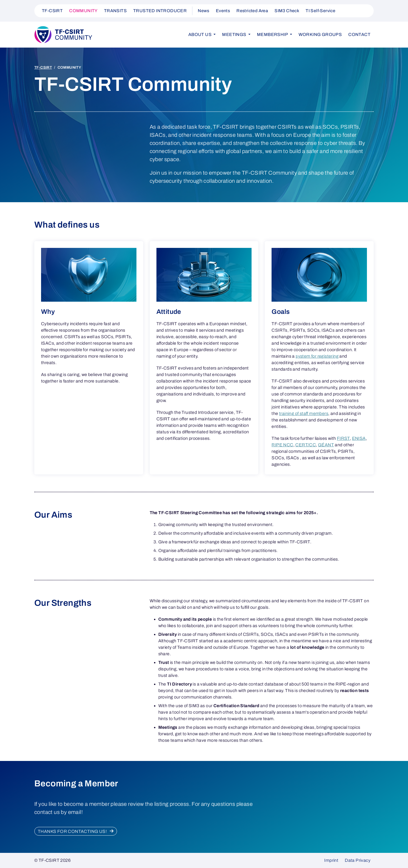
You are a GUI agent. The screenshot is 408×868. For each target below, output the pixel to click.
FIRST (343, 438)
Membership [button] (273, 34)
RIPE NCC (282, 445)
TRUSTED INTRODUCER (160, 11)
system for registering (317, 356)
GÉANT (326, 445)
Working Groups (320, 34)
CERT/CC (306, 445)
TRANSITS (115, 11)
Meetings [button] (235, 34)
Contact (359, 34)
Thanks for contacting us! (73, 831)
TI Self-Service (320, 11)
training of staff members (304, 413)
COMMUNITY (83, 11)
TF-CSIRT (52, 11)
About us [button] (200, 34)
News (204, 11)
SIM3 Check (287, 11)
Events (223, 11)
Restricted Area (252, 11)
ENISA (359, 438)
